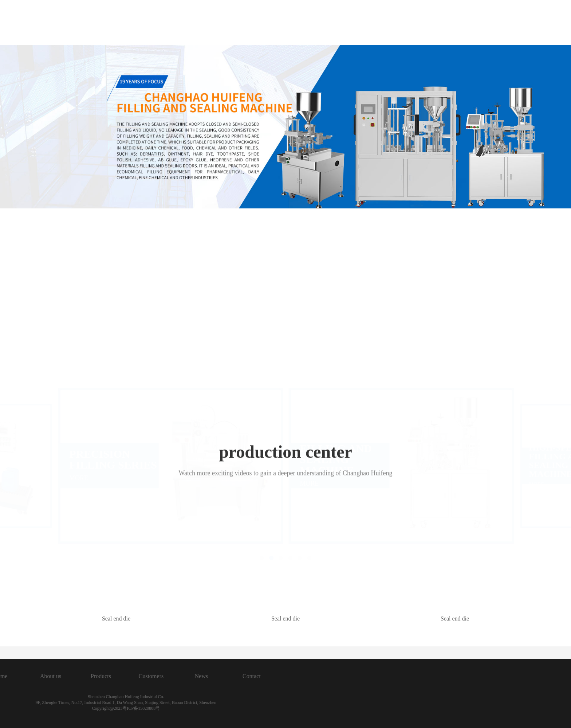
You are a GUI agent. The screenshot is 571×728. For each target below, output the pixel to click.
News (431, 23)
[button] (262, 405)
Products (324, 23)
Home (220, 23)
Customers (380, 23)
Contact (479, 23)
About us (270, 23)
